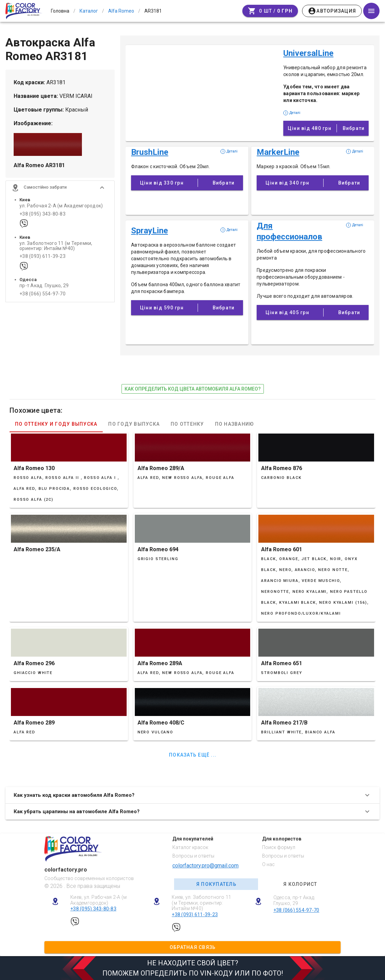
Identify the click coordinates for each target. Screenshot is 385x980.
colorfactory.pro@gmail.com (205, 866)
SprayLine (149, 231)
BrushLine (150, 152)
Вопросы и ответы (193, 856)
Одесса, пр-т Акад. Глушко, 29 (294, 900)
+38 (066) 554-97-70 (42, 294)
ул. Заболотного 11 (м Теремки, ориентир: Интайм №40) (56, 246)
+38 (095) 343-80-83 (42, 214)
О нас (268, 864)
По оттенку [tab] (187, 424)
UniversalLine (308, 53)
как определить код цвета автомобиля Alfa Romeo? (193, 389)
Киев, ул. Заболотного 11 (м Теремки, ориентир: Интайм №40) (201, 903)
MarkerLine (278, 152)
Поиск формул (279, 847)
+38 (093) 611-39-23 (42, 257)
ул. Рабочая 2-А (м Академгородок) (61, 207)
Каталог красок (190, 847)
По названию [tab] (235, 424)
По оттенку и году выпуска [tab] (56, 424)
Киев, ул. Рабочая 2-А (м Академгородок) (98, 900)
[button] (60, 188)
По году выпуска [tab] (134, 424)
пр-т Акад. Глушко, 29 (44, 286)
